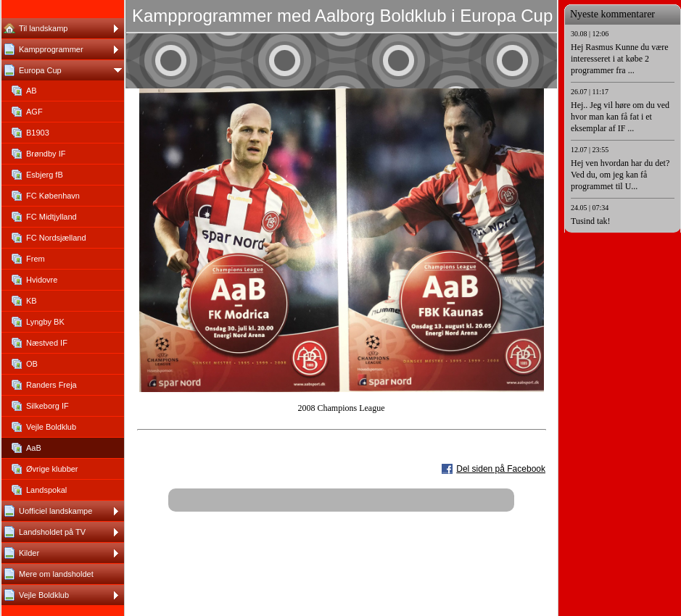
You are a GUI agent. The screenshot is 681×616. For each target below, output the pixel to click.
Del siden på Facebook (501, 469)
